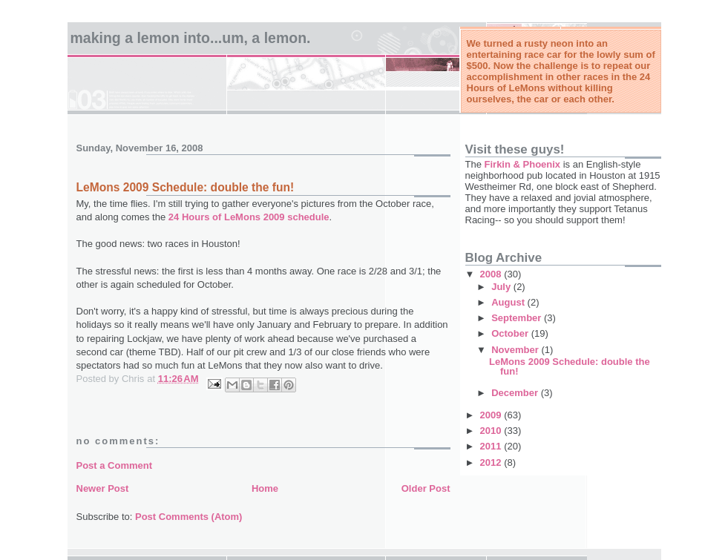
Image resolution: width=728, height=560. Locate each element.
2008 (492, 274)
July (502, 287)
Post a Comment (115, 465)
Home (265, 488)
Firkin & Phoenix (523, 164)
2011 (492, 446)
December (516, 393)
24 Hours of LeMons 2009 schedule (249, 217)
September (518, 318)
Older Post (426, 488)
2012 (492, 462)
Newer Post (103, 488)
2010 (492, 431)
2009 (492, 415)
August (509, 302)
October (511, 333)
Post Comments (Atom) (188, 517)
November (516, 350)
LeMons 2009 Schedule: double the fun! (570, 366)
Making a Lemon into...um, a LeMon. (191, 38)
